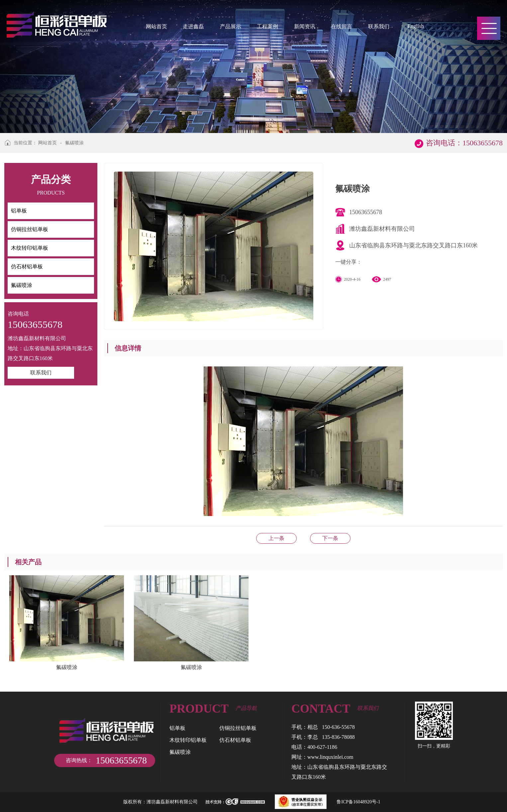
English (415, 26)
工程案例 (267, 26)
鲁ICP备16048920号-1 (358, 802)
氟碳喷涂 (74, 143)
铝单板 (177, 728)
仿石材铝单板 (330, 538)
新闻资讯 (305, 26)
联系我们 (379, 26)
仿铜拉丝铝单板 (238, 728)
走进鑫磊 (193, 26)
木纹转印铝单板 (188, 740)
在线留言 (342, 26)
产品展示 (231, 26)
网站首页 (156, 26)
